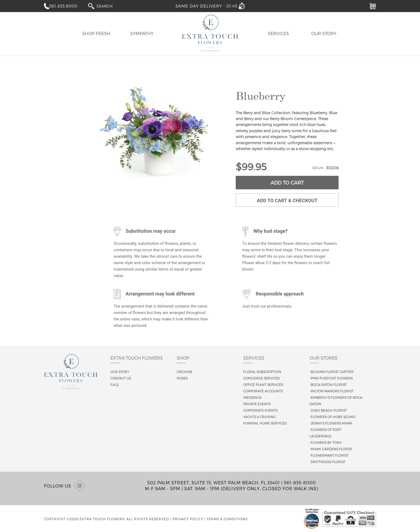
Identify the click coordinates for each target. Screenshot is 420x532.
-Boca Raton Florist (328, 385)
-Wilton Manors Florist (332, 391)
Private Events (257, 404)
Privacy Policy (188, 519)
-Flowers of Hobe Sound (333, 417)
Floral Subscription (262, 372)
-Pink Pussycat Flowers (331, 378)
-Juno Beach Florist (328, 410)
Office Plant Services (263, 385)
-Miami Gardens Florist (331, 449)
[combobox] (110, 6)
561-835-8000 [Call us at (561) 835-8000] (300, 483)
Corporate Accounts (263, 391)
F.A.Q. (115, 385)
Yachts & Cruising (260, 417)
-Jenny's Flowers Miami (331, 423)
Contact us (121, 378)
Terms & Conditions (227, 519)
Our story (120, 372)
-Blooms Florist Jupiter (332, 372)
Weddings (252, 397)
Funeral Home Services (265, 423)
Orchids (184, 372)
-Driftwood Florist (328, 462)
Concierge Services (261, 378)
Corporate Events (260, 410)
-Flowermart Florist (329, 455)
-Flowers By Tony (326, 442)
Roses (182, 378)
